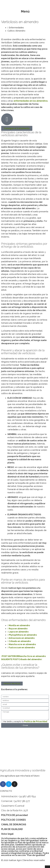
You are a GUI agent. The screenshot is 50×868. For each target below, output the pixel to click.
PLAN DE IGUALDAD (12, 829)
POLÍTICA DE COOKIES (13, 820)
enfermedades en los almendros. (31, 101)
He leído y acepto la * (26, 721)
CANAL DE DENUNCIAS (14, 824)
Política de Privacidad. (36, 721)
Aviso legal (7, 834)
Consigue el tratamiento (17, 128)
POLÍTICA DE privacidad (14, 815)
